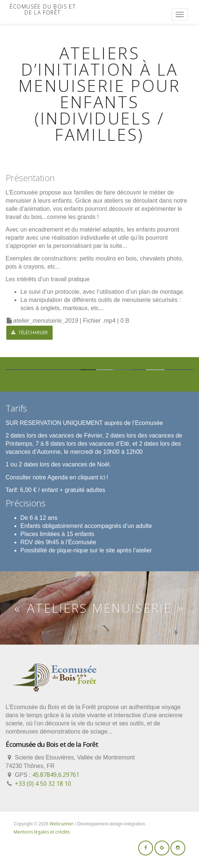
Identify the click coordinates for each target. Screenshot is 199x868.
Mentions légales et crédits (42, 832)
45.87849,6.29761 (56, 775)
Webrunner (62, 824)
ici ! (104, 477)
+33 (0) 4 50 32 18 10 (43, 784)
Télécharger (29, 332)
